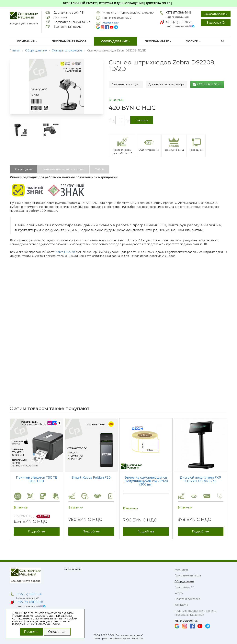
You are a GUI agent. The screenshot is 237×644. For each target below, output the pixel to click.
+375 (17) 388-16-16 (179, 13)
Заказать (142, 120)
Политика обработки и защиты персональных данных (196, 613)
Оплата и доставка (187, 599)
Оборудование (116, 41)
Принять (31, 632)
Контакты (181, 605)
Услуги (193, 41)
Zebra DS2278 (65, 252)
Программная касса (69, 41)
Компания (27, 41)
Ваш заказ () (216, 23)
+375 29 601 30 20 (207, 84)
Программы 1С (158, 41)
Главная (15, 50)
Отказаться (57, 632)
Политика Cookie (48, 624)
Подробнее (37, 531)
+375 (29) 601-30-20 (179, 22)
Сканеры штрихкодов (67, 50)
